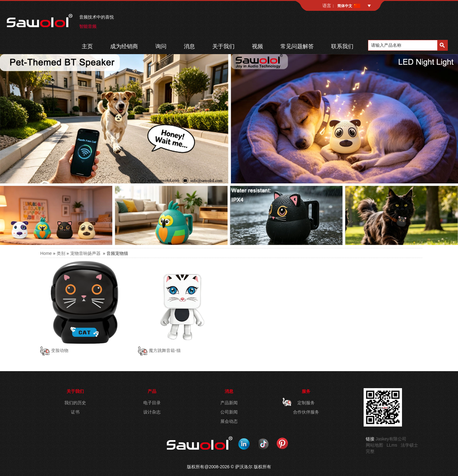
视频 (257, 46)
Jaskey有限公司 (391, 439)
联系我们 (342, 46)
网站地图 (374, 445)
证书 (75, 412)
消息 (189, 46)
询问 (161, 46)
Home (46, 253)
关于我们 (223, 46)
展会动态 (229, 421)
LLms (392, 445)
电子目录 (152, 403)
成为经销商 (124, 46)
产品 (152, 391)
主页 (87, 46)
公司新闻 (229, 412)
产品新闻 (229, 403)
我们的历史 (75, 403)
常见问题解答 (297, 46)
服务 (306, 391)
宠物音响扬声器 (85, 253)
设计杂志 (152, 412)
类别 (61, 253)
